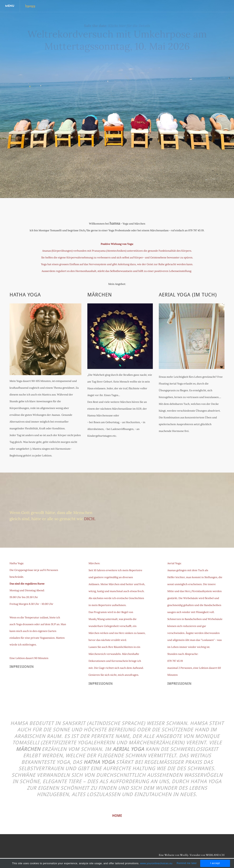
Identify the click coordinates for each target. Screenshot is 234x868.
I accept (215, 863)
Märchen (100, 295)
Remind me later (187, 863)
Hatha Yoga (25, 295)
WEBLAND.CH (215, 855)
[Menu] (10, 6)
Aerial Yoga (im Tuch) (188, 295)
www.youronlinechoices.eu (156, 863)
